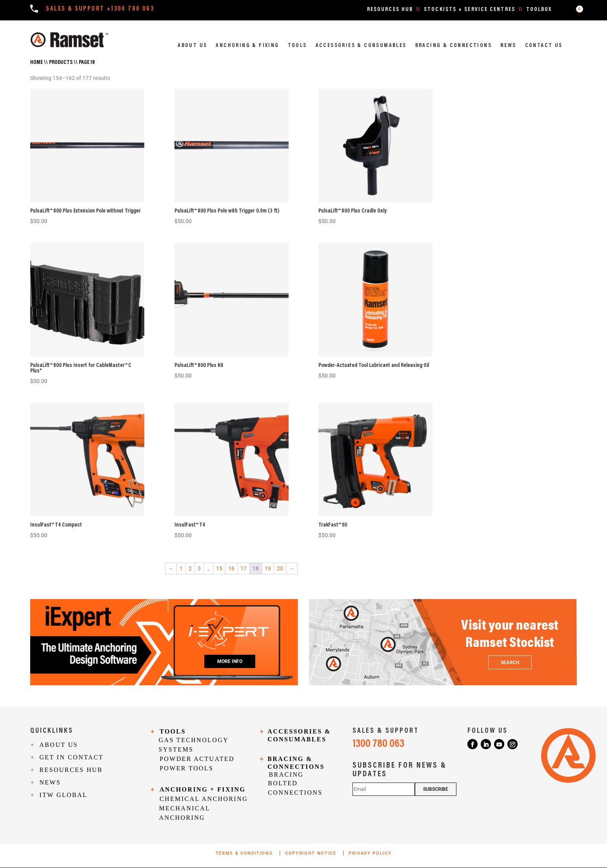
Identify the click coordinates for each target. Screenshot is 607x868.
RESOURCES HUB (390, 10)
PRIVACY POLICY (370, 853)
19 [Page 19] (268, 568)
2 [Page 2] (190, 568)
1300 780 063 (378, 744)
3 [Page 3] (199, 568)
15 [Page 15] (219, 568)
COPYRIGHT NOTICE (312, 853)
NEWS (508, 46)
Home (36, 63)
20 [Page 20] (280, 568)
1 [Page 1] (181, 568)
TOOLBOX (539, 10)
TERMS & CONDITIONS (245, 853)
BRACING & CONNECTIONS (453, 46)
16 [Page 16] (231, 568)
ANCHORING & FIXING (247, 46)
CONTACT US (544, 46)
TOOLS (297, 46)
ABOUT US (192, 46)
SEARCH (510, 663)
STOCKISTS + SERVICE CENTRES (470, 10)
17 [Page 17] (244, 568)
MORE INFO (230, 661)
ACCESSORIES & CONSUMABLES (361, 46)
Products (61, 63)
